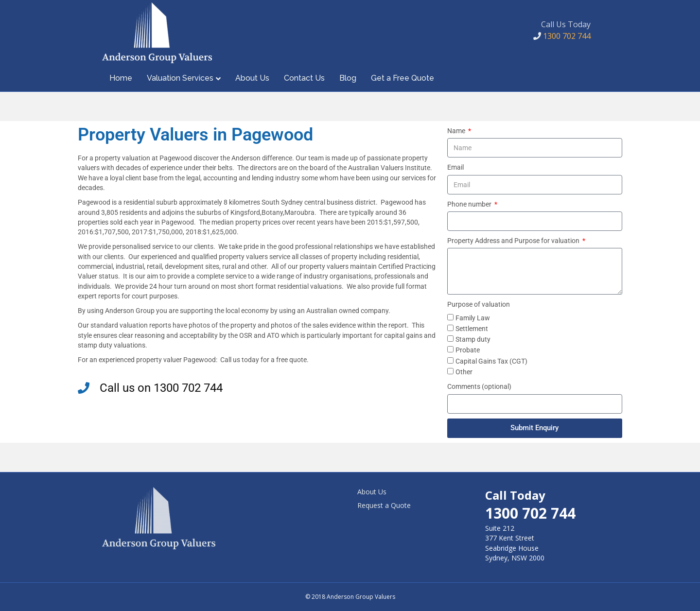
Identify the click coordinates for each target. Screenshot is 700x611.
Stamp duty (473, 339)
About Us (252, 78)
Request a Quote (384, 505)
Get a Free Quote (402, 78)
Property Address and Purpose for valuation (514, 241)
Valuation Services (180, 78)
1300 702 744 (562, 36)
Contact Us (304, 78)
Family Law (473, 318)
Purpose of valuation (479, 304)
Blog (348, 78)
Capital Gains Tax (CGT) (491, 361)
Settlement (472, 329)
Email (455, 167)
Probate (468, 350)
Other (464, 372)
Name (457, 131)
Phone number (470, 204)
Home (121, 78)
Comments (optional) (479, 386)
